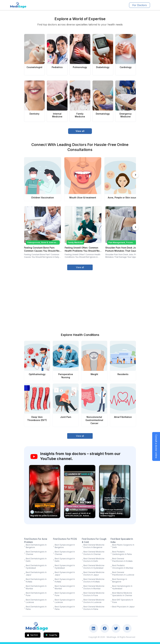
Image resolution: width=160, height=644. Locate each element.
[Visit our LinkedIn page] (93, 628)
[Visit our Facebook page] (105, 628)
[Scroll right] (135, 175)
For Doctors (140, 5)
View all (80, 131)
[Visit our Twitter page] (116, 628)
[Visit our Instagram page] (127, 628)
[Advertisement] (80, 298)
